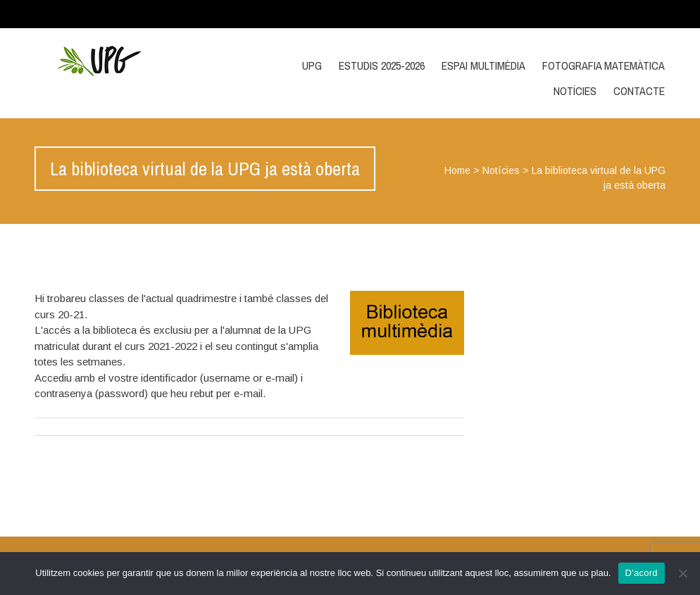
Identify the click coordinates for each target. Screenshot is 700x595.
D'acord (642, 573)
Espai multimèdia (483, 65)
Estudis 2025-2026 (382, 65)
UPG (312, 65)
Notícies (575, 91)
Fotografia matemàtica (604, 65)
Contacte (639, 91)
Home (457, 170)
